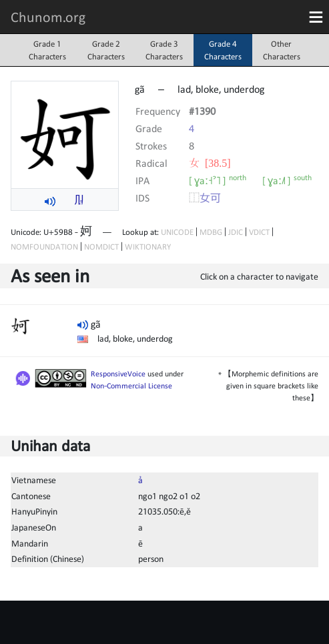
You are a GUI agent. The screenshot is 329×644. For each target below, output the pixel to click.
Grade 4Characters (223, 50)
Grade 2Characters (106, 50)
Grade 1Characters (47, 50)
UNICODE (177, 232)
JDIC (236, 232)
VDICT (259, 232)
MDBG (211, 232)
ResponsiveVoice (118, 374)
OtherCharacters (282, 50)
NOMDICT (101, 247)
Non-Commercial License (131, 386)
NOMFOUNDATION (44, 247)
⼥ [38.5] (210, 163)
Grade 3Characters (164, 50)
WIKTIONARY (148, 247)
